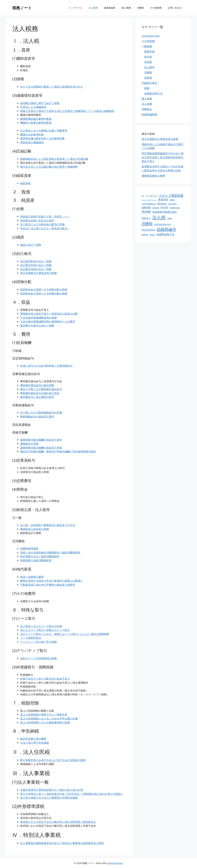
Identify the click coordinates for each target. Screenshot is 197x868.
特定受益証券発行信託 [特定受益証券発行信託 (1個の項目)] (163, 224)
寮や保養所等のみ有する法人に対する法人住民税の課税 (53, 760)
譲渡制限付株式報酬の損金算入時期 (41, 448)
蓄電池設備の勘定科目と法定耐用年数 (42, 138)
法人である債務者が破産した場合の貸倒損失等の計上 (52, 87)
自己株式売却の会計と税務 (36, 265)
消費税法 (147, 109)
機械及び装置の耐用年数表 (36, 123)
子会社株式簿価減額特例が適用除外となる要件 (48, 321)
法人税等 (149, 67)
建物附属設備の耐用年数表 (36, 119)
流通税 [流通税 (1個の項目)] (170, 218)
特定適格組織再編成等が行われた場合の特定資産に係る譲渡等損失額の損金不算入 (163, 157)
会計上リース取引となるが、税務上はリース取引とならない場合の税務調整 (65, 634)
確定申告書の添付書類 (33, 739)
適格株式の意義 (29, 444)
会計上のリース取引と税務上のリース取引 (45, 630)
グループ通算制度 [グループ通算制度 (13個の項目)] (171, 195)
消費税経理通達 (29, 549)
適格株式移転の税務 (153, 176)
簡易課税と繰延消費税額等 (36, 560)
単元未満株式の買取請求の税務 (38, 273)
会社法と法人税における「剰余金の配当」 (45, 228)
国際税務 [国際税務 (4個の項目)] (146, 207)
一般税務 (147, 46)
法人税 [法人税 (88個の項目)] (159, 217)
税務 (147, 88)
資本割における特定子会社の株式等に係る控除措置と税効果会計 (58, 822)
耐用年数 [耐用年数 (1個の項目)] (145, 235)
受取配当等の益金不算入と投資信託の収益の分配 (49, 314)
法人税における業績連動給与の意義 (41, 413)
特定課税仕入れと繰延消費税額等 (40, 556)
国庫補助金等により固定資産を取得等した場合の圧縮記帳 (54, 159)
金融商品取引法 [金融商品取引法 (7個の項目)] (166, 234)
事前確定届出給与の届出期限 (37, 385)
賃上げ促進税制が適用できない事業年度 (44, 715)
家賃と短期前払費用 (32, 577)
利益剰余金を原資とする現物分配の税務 (44, 289)
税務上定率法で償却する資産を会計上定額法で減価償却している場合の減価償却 (67, 111)
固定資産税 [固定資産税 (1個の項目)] (172, 204)
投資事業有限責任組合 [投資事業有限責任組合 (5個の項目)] (165, 212)
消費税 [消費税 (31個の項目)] (147, 224)
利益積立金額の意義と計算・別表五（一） (45, 216)
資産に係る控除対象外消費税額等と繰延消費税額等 (50, 553)
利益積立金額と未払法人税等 (37, 220)
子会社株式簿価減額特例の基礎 (38, 318)
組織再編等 (110, 8)
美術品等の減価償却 (32, 142)
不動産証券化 (149, 83)
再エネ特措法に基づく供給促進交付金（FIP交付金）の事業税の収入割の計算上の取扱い (72, 794)
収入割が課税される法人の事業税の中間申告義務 (49, 798)
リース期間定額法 (31, 638)
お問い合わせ (175, 8)
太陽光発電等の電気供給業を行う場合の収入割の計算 (52, 790)
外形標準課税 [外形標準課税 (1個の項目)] (174, 208)
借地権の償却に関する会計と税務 (40, 103)
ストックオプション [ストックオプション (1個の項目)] (149, 200)
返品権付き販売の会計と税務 (37, 325)
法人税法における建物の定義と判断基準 (44, 131)
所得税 (148, 62)
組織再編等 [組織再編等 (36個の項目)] (166, 229)
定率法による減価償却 (33, 107)
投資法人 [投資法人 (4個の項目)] (146, 218)
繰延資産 (25, 183)
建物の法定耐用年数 (32, 135)
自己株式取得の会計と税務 (36, 261)
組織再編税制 (149, 114)
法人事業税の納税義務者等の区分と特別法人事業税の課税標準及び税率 (62, 843)
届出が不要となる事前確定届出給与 (41, 389)
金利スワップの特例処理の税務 (38, 658)
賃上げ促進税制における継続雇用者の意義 (45, 722)
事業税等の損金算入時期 (35, 529)
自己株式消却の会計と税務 (36, 269)
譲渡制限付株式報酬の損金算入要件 (41, 440)
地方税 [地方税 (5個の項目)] (164, 207)
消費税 (140, 8)
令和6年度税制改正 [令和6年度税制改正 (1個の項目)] (149, 204)
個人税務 (126, 8)
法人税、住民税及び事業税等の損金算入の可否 (48, 525)
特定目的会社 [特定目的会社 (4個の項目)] (149, 230)
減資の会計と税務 (31, 245)
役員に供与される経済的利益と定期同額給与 (46, 366)
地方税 (148, 57)
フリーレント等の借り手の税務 (38, 642)
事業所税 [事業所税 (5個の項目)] (163, 200)
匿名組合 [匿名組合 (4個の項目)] (162, 204)
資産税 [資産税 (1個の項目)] (152, 235)
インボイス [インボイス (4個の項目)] (152, 196)
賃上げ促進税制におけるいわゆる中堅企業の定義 (49, 719)
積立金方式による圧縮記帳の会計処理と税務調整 (49, 167)
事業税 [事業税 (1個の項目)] (172, 200)
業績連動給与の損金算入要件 (37, 417)
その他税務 (156, 8)
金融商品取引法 (153, 93)
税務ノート (22, 8)
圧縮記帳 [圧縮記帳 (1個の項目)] (156, 208)
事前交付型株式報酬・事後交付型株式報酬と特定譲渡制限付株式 (58, 451)
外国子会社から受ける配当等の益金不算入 (45, 679)
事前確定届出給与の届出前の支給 (40, 393)
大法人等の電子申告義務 (35, 743)
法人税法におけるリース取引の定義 (41, 626)
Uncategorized (151, 36)
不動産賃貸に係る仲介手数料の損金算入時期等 (48, 585)
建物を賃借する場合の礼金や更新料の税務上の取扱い (52, 581)
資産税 (148, 78)
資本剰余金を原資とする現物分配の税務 (44, 293)
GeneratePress (115, 863)
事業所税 (149, 52)
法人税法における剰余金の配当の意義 (42, 224)
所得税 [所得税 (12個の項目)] (146, 212)
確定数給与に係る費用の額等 (37, 397)
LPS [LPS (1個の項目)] (143, 196)
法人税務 (93, 8)
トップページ (75, 8)
